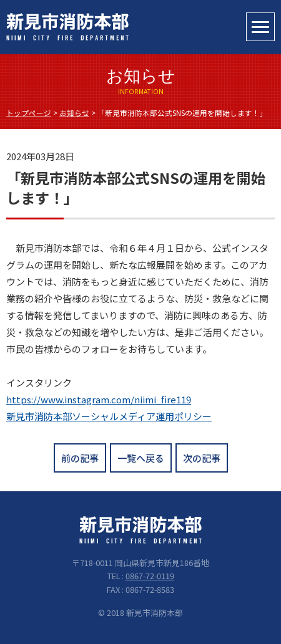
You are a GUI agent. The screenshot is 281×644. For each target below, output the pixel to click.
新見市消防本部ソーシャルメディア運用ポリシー (109, 416)
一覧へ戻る (141, 458)
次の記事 (202, 458)
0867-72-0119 (150, 576)
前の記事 (80, 458)
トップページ (29, 113)
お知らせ (74, 113)
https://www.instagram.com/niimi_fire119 (99, 399)
